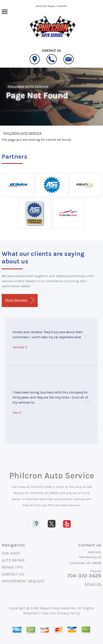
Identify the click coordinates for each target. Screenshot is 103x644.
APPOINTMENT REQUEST (23, 581)
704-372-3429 (41, 487)
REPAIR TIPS (12, 567)
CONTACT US (13, 574)
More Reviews (20, 300)
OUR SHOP (11, 553)
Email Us (93, 584)
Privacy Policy (68, 613)
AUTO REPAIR (13, 560)
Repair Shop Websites (58, 608)
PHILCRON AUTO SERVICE (28, 87)
